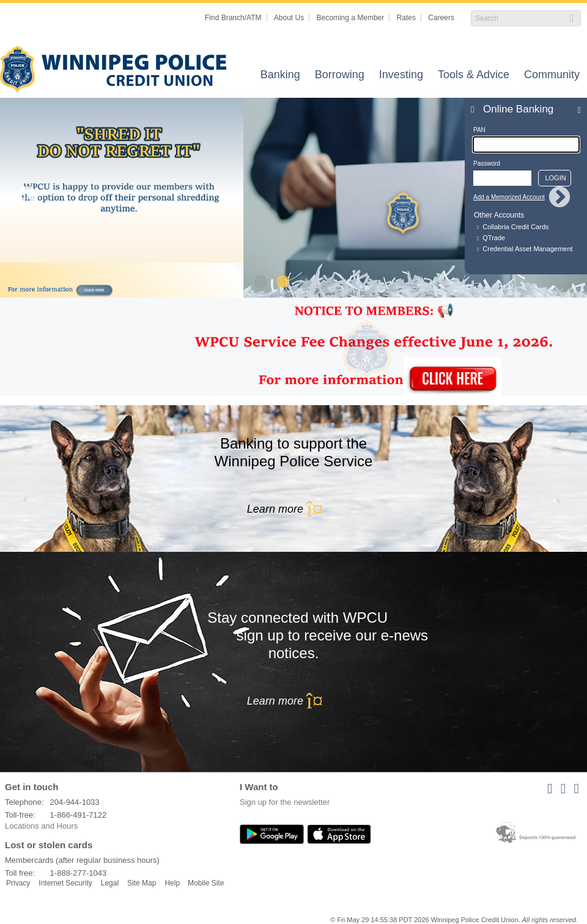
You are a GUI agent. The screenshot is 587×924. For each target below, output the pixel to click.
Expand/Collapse (576, 109)
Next (559, 198)
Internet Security (65, 883)
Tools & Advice (474, 75)
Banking (280, 75)
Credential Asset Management (527, 249)
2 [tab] (282, 282)
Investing (401, 75)
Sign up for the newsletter (285, 802)
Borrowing (340, 75)
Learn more (293, 509)
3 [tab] (305, 282)
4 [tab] (327, 282)
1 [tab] (260, 282)
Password (487, 163)
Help (172, 883)
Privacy (18, 883)
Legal (110, 883)
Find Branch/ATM (233, 18)
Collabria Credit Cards (515, 227)
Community (552, 75)
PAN (479, 130)
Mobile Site (206, 883)
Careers (441, 18)
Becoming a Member (351, 18)
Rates (406, 18)
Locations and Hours (41, 826)
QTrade (494, 238)
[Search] (519, 18)
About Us (289, 18)
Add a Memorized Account (509, 197)
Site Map (142, 883)
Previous (28, 198)
